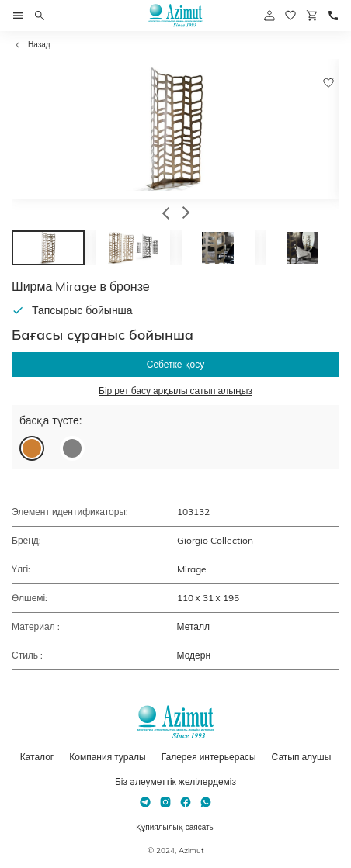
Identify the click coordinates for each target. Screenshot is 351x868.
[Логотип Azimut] (175, 16)
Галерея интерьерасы (209, 757)
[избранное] (290, 16)
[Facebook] (186, 802)
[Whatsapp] (206, 802)
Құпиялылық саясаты (175, 827)
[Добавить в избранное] (328, 83)
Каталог (37, 757)
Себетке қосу (175, 364)
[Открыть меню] (18, 16)
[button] (166, 214)
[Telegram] (145, 802)
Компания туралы (107, 757)
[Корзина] (312, 16)
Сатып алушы (302, 757)
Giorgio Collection (215, 540)
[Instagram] (165, 802)
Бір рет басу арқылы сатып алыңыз (175, 391)
